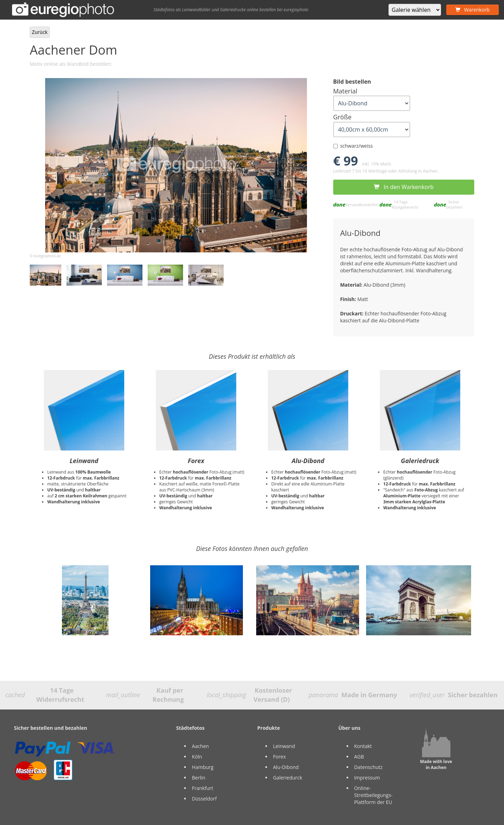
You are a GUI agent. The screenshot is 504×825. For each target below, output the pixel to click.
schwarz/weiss (353, 146)
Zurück (40, 32)
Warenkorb (472, 10)
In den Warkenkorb (404, 187)
